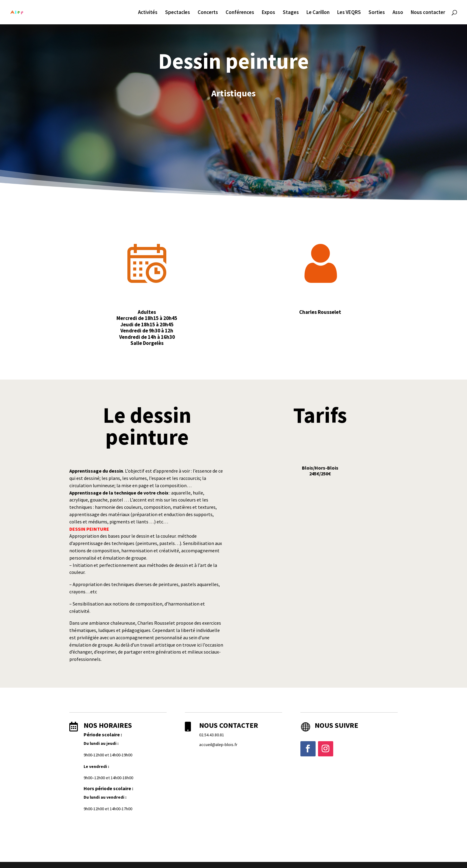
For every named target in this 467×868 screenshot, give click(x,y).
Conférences (240, 13)
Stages (291, 13)
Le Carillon (318, 13)
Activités (148, 13)
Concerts (208, 13)
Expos (268, 13)
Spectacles (178, 13)
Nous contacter (428, 13)
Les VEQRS (349, 13)
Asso (398, 13)
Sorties (377, 13)
